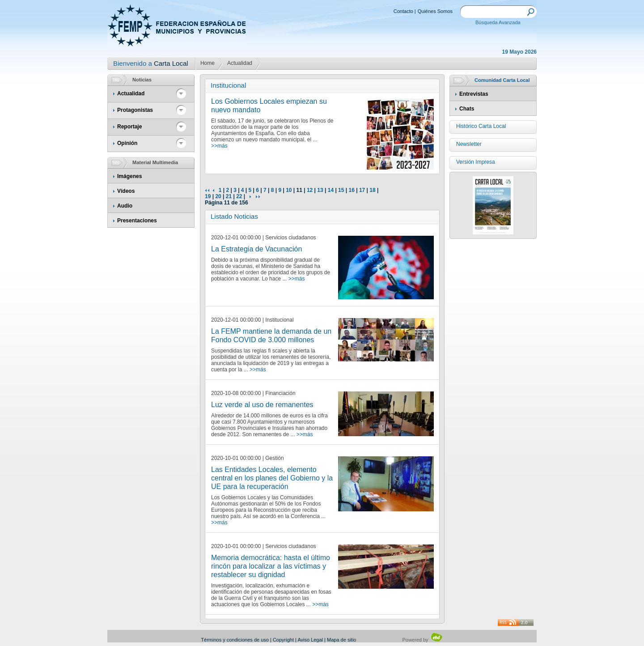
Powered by (423, 640)
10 (289, 190)
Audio (125, 206)
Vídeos (126, 191)
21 (229, 196)
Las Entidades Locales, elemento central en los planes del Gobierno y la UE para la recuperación (272, 478)
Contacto (403, 11)
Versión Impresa (476, 162)
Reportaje (129, 127)
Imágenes (129, 176)
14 (331, 190)
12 (310, 190)
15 (341, 190)
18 (372, 190)
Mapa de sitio (341, 640)
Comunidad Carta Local (502, 80)
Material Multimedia (155, 162)
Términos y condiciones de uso (235, 640)
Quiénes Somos (435, 11)
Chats (467, 109)
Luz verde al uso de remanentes (262, 405)
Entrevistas (474, 94)
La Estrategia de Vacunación (256, 249)
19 (208, 196)
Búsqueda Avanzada (498, 22)
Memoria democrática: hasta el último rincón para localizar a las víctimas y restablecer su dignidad (271, 566)
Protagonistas (135, 110)
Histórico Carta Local (481, 126)
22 (239, 196)
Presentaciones (137, 221)
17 (362, 190)
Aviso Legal (310, 640)
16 (351, 190)
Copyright (283, 640)
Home (208, 63)
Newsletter (469, 144)
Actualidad (240, 63)
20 (218, 196)
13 (320, 190)
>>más (219, 146)
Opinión (127, 143)
